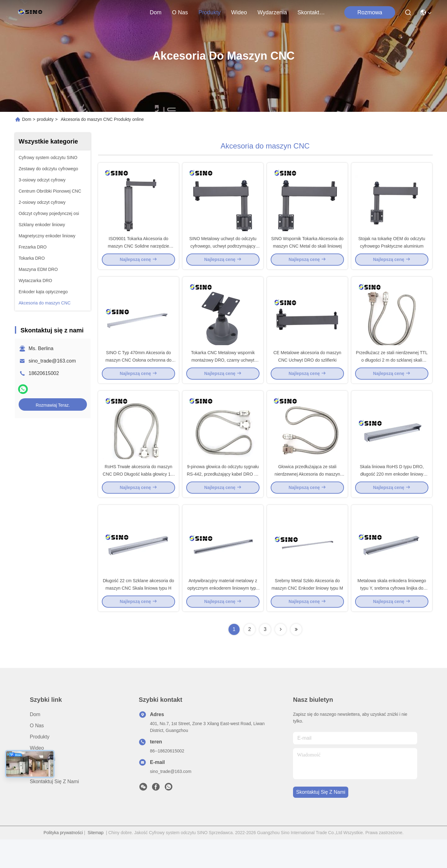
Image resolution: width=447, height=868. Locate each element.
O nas (180, 12)
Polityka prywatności (63, 861)
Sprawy (38, 799)
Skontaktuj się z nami (312, 12)
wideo (239, 12)
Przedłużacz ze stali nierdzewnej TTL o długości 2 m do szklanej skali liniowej (392, 374)
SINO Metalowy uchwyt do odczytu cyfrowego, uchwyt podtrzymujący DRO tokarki (223, 253)
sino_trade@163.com (52, 361)
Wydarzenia (272, 12)
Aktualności (43, 788)
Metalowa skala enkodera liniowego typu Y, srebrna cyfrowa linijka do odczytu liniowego (392, 616)
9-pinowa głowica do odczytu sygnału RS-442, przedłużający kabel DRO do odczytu (223, 495)
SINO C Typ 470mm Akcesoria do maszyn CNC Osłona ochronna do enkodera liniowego (138, 374)
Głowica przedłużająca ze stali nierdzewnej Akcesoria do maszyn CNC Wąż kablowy (307, 495)
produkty (209, 12)
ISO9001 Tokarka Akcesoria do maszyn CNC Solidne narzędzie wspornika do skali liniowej (138, 253)
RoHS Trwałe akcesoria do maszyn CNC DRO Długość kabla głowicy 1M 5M (138, 495)
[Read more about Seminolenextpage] (281, 658)
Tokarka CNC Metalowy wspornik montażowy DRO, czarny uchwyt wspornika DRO (223, 374)
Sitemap (95, 861)
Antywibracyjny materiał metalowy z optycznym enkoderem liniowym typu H (223, 616)
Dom (156, 12)
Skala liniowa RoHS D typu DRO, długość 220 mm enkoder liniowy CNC (392, 495)
